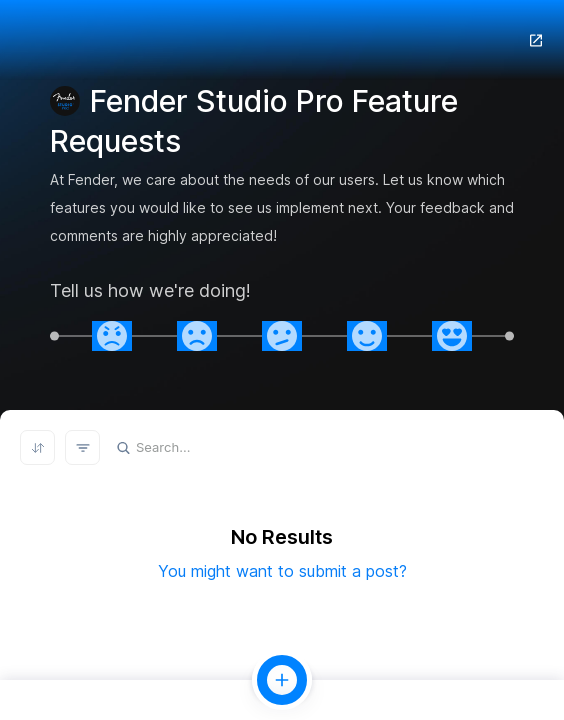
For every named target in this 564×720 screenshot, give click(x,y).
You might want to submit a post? (282, 571)
